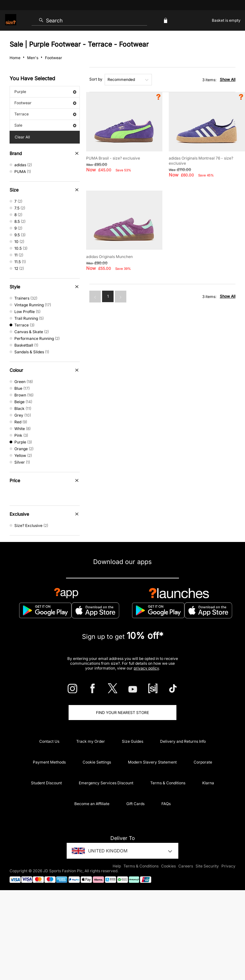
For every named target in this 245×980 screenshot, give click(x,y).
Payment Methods (49, 762)
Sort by (96, 79)
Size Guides (133, 741)
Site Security (207, 866)
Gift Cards (135, 804)
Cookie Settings (97, 762)
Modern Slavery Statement (152, 762)
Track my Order (91, 741)
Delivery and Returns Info (183, 741)
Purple (45, 92)
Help (117, 866)
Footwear (45, 103)
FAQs (166, 804)
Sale (45, 125)
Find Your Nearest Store (122, 713)
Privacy (228, 866)
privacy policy (146, 668)
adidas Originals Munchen (109, 257)
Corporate (203, 762)
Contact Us (49, 741)
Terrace (45, 114)
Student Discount (46, 783)
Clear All (22, 137)
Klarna (208, 783)
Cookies (168, 866)
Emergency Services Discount (106, 783)
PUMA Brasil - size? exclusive (113, 158)
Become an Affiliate (92, 804)
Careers (186, 866)
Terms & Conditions (168, 783)
